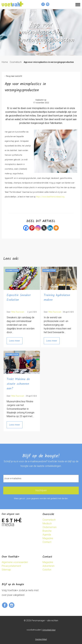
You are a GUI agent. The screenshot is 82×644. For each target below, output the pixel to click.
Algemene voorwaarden (15, 562)
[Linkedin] (50, 228)
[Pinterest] (32, 228)
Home (5, 62)
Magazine (48, 538)
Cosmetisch (16, 62)
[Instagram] (38, 228)
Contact (47, 542)
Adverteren (49, 566)
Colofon (47, 570)
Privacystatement (11, 566)
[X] (44, 228)
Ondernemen (50, 527)
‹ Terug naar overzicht (13, 76)
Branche (47, 531)
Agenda (47, 535)
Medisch (47, 523)
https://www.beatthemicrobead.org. (50, 197)
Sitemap (6, 570)
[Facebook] (26, 228)
